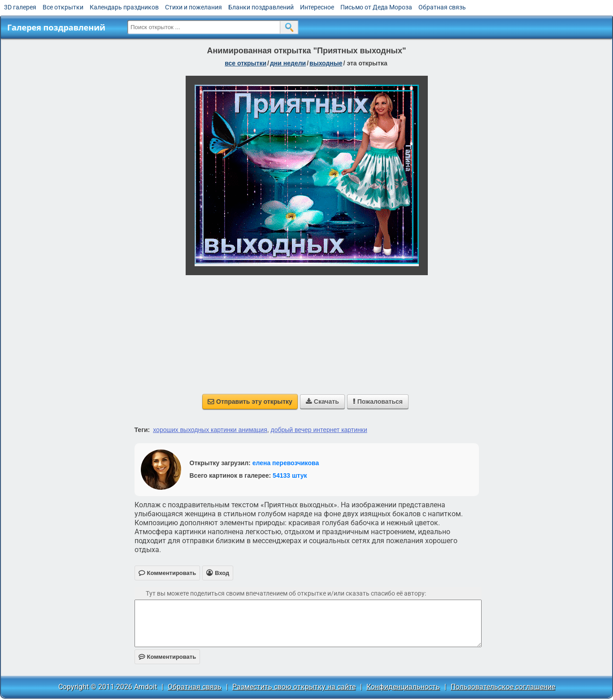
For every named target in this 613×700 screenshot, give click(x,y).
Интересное (317, 7)
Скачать (322, 402)
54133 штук (290, 475)
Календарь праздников (124, 7)
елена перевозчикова (286, 463)
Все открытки (63, 7)
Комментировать (167, 657)
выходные (326, 63)
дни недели (288, 63)
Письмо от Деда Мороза (376, 7)
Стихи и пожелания (193, 7)
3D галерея (20, 7)
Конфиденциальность (403, 687)
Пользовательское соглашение (503, 687)
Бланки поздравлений (261, 7)
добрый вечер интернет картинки (319, 430)
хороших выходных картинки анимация (210, 430)
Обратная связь (442, 7)
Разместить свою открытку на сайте (294, 687)
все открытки (246, 63)
